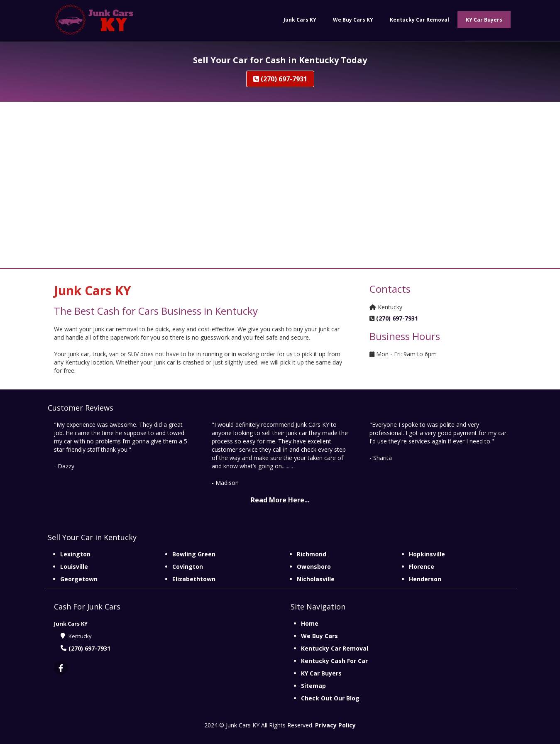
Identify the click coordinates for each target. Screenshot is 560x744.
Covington (188, 567)
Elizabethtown (194, 579)
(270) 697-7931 (280, 79)
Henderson (425, 579)
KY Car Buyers (321, 673)
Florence (422, 567)
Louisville (74, 567)
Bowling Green (194, 554)
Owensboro (314, 567)
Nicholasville (316, 579)
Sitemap (313, 686)
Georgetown (79, 579)
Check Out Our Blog (330, 698)
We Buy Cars (319, 636)
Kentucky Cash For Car (334, 661)
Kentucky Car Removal (335, 648)
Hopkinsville (427, 554)
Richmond (312, 554)
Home (310, 623)
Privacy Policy (335, 725)
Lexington (75, 554)
